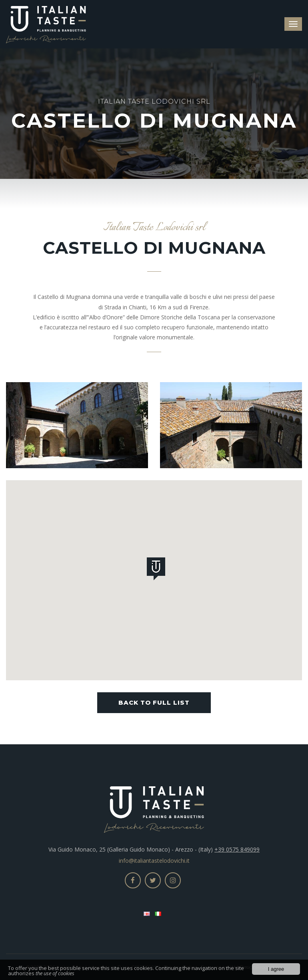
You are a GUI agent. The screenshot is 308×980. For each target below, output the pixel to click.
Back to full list (154, 702)
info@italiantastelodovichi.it (154, 861)
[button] (158, 570)
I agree (276, 969)
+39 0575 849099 (237, 849)
